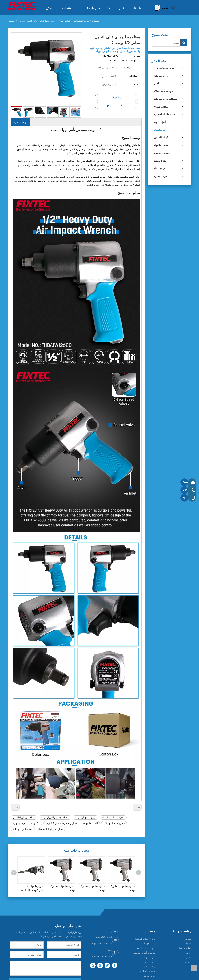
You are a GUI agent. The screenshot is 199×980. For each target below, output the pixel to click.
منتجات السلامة (162, 153)
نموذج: (137, 56)
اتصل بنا (187, 962)
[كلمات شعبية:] (157, 8)
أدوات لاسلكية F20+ (164, 68)
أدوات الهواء (160, 130)
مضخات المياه (161, 145)
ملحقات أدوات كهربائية (165, 99)
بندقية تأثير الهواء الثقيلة (113, 817)
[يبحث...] (166, 43)
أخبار (189, 957)
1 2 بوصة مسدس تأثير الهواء (26, 823)
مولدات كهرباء (161, 107)
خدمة (189, 953)
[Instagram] (93, 965)
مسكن (188, 939)
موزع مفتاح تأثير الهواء (85, 817)
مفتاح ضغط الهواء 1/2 (114, 823)
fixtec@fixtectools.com (100, 943)
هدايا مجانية (160, 161)
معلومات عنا (185, 948)
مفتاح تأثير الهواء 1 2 (23, 829)
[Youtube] (100, 965)
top (194, 968)
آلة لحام (158, 83)
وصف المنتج (20, 122)
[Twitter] (107, 965)
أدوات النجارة (161, 176)
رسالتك (117, 97)
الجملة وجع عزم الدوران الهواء (55, 817)
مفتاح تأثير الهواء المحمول (51, 829)
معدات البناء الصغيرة (165, 114)
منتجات (188, 943)
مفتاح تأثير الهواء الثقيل (24, 817)
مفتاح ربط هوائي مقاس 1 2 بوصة (61, 823)
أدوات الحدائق (161, 137)
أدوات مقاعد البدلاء (164, 91)
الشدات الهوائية (90, 823)
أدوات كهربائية (161, 76)
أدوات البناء (160, 168)
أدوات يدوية (160, 122)
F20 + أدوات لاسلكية (145, 939)
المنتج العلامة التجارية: (129, 60)
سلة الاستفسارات (117, 105)
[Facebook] (115, 965)
